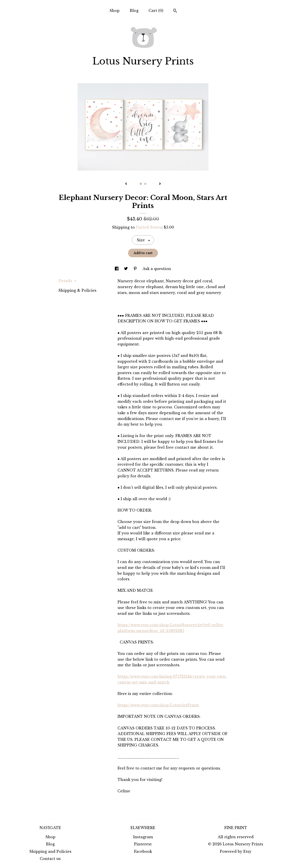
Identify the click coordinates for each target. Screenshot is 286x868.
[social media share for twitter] (126, 269)
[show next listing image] (160, 184)
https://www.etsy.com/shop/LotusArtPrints (158, 705)
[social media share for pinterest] (136, 269)
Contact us (50, 859)
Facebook (143, 851)
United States (149, 227)
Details (67, 281)
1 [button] (141, 184)
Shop (115, 11)
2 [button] (145, 184)
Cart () (156, 11)
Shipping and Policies (50, 851)
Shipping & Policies (77, 290)
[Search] (175, 11)
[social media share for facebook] (117, 269)
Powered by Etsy (236, 851)
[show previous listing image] (126, 184)
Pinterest (143, 844)
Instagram (143, 837)
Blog (134, 11)
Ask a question (157, 269)
